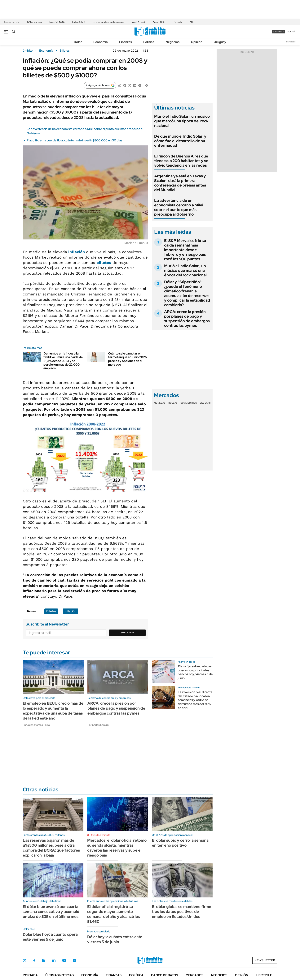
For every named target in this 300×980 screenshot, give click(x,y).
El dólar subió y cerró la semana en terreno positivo (180, 843)
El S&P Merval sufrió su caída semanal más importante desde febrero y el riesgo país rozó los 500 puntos (185, 250)
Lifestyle (264, 975)
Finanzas (126, 42)
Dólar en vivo (34, 22)
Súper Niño (159, 22)
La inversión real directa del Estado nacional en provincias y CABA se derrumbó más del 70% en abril (195, 700)
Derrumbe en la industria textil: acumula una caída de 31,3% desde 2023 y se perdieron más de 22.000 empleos (63, 361)
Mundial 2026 (57, 22)
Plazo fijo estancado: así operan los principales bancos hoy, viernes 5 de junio (195, 672)
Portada (30, 975)
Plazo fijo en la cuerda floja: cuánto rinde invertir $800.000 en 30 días (74, 140)
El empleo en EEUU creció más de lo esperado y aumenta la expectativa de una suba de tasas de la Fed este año (53, 711)
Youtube (64, 960)
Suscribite (128, 633)
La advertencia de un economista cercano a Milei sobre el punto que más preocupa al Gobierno (179, 207)
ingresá (291, 32)
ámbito (28, 51)
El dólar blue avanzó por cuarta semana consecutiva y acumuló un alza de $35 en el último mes (51, 912)
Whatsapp (75, 960)
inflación (77, 252)
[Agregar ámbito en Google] (100, 85)
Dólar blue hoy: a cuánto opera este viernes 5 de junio (50, 937)
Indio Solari (79, 22)
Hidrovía (177, 22)
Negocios (173, 42)
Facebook (34, 960)
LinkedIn (54, 960)
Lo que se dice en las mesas (108, 22)
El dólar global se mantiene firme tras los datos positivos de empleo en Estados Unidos (182, 912)
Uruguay (220, 42)
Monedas (160, 403)
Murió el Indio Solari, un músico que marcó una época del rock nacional (182, 121)
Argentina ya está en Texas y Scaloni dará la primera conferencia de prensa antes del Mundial (180, 183)
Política (149, 42)
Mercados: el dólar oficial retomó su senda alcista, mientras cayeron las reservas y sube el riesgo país (117, 848)
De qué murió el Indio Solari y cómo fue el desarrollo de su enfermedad (180, 141)
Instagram (44, 960)
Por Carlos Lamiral (98, 725)
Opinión (197, 42)
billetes (104, 263)
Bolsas (173, 403)
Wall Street (139, 22)
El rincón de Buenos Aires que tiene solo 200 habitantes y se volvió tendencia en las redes (181, 161)
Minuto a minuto (101, 835)
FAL (192, 22)
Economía (101, 42)
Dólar (78, 42)
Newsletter (291, 42)
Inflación (71, 611)
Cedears (205, 403)
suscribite (278, 32)
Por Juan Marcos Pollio (36, 725)
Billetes (65, 51)
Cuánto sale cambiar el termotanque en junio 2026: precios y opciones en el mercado (128, 359)
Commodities (189, 403)
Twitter (25, 960)
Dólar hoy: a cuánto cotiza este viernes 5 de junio (115, 939)
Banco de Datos (165, 975)
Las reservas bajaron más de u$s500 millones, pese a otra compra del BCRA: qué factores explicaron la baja (51, 848)
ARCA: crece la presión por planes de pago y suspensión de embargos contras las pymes (187, 319)
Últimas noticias (60, 975)
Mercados (194, 975)
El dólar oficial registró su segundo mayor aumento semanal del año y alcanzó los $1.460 (114, 914)
